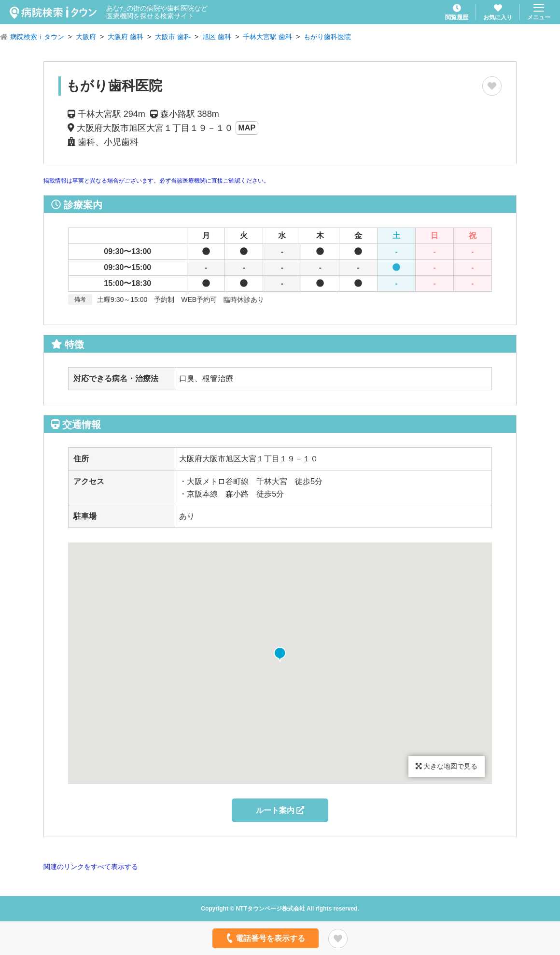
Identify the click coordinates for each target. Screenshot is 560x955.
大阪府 (86, 37)
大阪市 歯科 (173, 37)
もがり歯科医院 (327, 37)
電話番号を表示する (265, 938)
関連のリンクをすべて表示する (91, 867)
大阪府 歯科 (126, 37)
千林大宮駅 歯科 (267, 37)
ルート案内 (280, 810)
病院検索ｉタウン (37, 37)
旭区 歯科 (217, 37)
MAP (247, 128)
